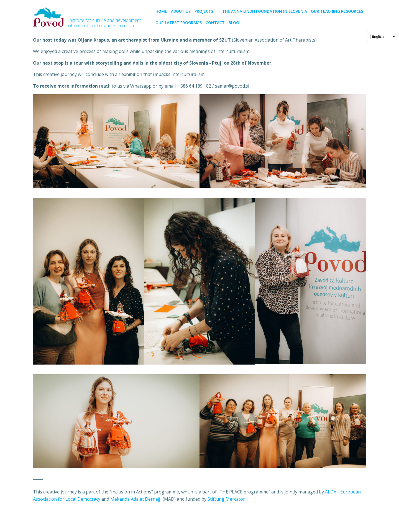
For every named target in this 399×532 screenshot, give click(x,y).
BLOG (234, 23)
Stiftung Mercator (226, 499)
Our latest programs (179, 23)
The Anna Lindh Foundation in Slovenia (265, 11)
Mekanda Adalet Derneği (136, 499)
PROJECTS (206, 11)
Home (161, 11)
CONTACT (215, 23)
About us (181, 11)
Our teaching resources (337, 11)
